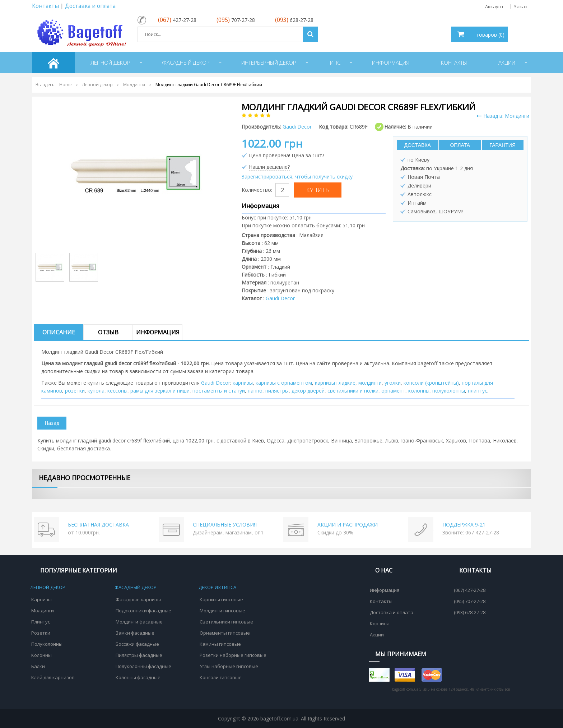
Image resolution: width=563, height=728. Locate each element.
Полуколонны (47, 644)
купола (96, 391)
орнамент (393, 391)
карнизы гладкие (335, 383)
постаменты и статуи (219, 391)
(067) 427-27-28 (470, 590)
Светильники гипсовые (226, 622)
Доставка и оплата (90, 6)
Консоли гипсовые (221, 677)
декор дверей (308, 391)
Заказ (521, 6)
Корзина (380, 623)
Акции (377, 635)
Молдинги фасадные (139, 622)
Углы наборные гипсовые (229, 666)
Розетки (41, 633)
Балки (38, 666)
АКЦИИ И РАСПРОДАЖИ (348, 525)
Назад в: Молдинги (503, 116)
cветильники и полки (353, 391)
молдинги (370, 383)
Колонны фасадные (138, 677)
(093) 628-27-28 (470, 612)
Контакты (45, 6)
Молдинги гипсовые (222, 611)
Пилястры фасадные (139, 655)
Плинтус (41, 622)
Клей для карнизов (53, 677)
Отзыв (108, 332)
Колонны (41, 655)
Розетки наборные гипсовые (233, 655)
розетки (75, 391)
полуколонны (449, 391)
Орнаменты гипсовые (225, 633)
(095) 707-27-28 (470, 601)
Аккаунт (494, 6)
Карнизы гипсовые (221, 599)
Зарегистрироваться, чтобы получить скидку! (298, 177)
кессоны (117, 391)
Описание (59, 332)
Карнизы (41, 599)
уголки (393, 383)
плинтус (478, 391)
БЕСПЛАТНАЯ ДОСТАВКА (98, 525)
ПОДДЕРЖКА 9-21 (464, 525)
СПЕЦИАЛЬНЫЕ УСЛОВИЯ (225, 525)
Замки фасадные (135, 633)
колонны (419, 391)
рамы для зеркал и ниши (160, 391)
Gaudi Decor (280, 298)
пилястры (277, 391)
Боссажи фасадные (137, 644)
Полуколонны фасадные (143, 666)
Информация (158, 332)
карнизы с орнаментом (284, 383)
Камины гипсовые (220, 644)
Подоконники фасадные (143, 611)
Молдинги (43, 611)
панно (255, 391)
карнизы (243, 383)
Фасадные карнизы (138, 599)
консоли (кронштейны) (431, 383)
